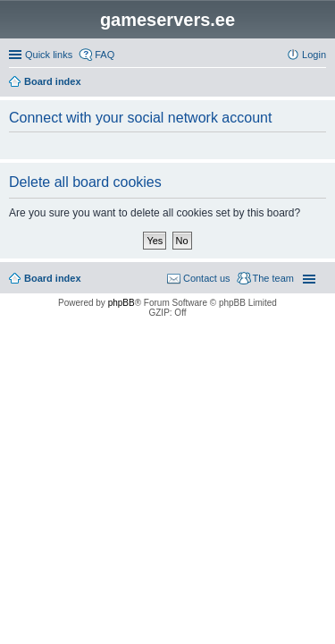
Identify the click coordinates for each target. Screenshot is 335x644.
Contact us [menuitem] (207, 278)
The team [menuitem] (273, 278)
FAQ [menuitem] (105, 55)
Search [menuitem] (319, 83)
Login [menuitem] (314, 55)
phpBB (121, 303)
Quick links (49, 55)
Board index (53, 278)
